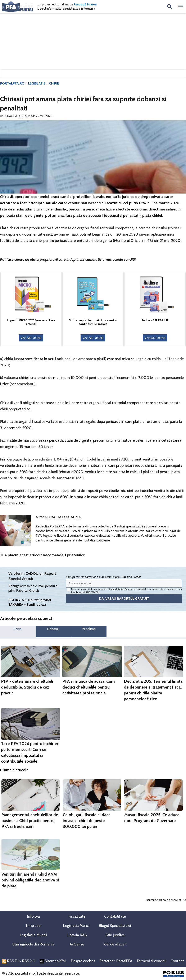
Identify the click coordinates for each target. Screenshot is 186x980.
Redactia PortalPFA (18, 116)
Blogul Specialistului (115, 926)
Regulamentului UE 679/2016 (85, 592)
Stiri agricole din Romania (33, 944)
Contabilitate (115, 916)
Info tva (34, 916)
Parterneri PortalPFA (116, 961)
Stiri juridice (115, 935)
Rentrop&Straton (85, 4)
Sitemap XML (53, 961)
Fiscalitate (77, 916)
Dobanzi (53, 629)
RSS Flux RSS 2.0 (19, 961)
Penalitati (89, 629)
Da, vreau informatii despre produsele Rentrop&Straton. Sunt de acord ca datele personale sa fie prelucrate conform (124, 591)
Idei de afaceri (115, 944)
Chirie (18, 629)
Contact (177, 961)
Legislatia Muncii (77, 926)
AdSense (77, 944)
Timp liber (33, 926)
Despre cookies (83, 961)
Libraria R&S (77, 935)
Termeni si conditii (151, 961)
